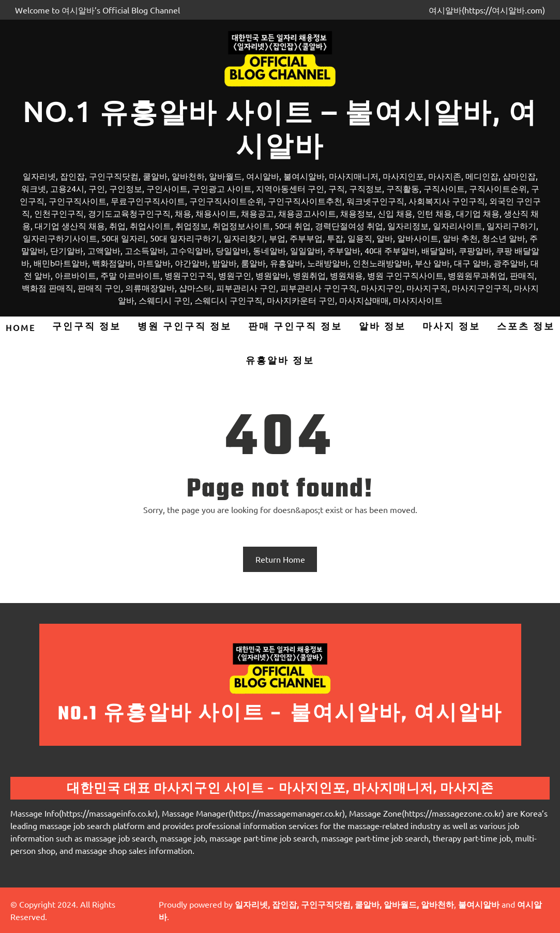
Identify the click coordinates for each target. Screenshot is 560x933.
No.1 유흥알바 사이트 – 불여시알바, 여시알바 (280, 128)
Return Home (280, 559)
